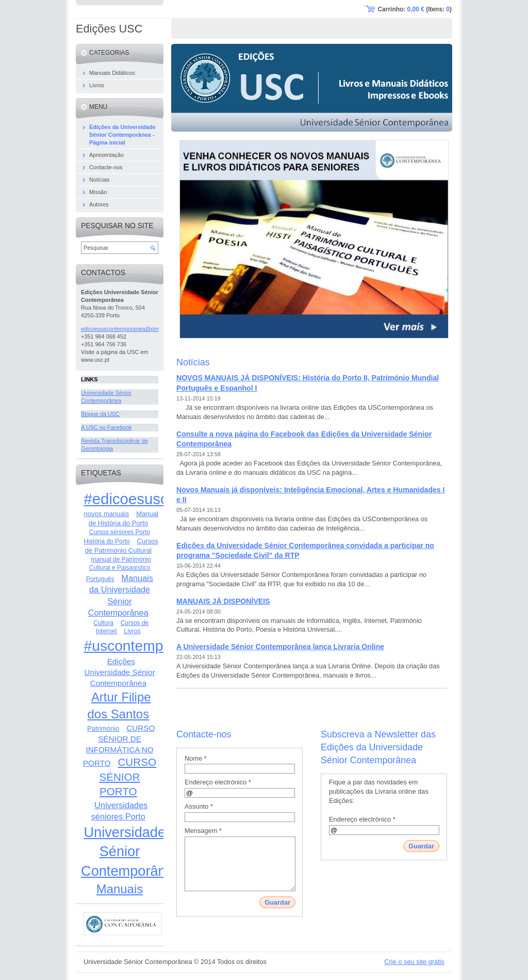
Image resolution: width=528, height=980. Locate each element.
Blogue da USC (100, 414)
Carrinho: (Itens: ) (415, 9)
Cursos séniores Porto (120, 532)
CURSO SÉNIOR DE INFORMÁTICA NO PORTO (119, 745)
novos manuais (106, 514)
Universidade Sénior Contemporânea (131, 852)
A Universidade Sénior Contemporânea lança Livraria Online (280, 647)
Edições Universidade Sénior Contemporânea (119, 672)
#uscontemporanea (146, 646)
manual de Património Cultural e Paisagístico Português (119, 569)
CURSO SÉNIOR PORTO (128, 777)
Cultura (103, 623)
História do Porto (107, 541)
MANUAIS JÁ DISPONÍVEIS (223, 601)
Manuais (120, 889)
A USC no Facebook (106, 427)
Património (103, 728)
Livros (133, 631)
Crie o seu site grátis (414, 962)
